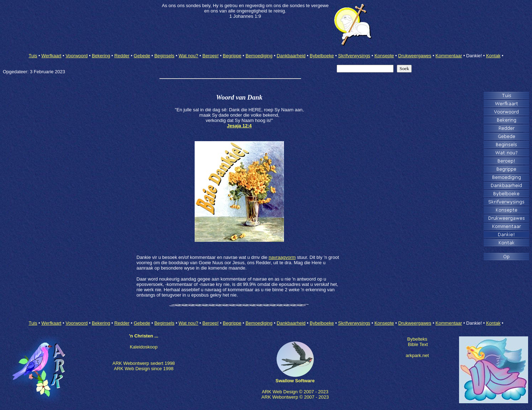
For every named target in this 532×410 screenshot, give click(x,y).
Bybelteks (417, 339)
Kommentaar (449, 56)
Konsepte (384, 56)
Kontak (493, 56)
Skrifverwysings (354, 56)
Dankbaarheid (291, 56)
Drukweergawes (415, 56)
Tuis (33, 56)
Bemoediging (259, 56)
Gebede (142, 56)
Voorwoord (77, 56)
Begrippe (232, 56)
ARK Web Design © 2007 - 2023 (295, 392)
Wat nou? (188, 56)
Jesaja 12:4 (239, 126)
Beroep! (211, 56)
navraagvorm (282, 257)
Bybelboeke (322, 56)
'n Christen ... (144, 336)
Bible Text (418, 344)
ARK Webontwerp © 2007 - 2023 (295, 397)
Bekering (101, 56)
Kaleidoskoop (144, 347)
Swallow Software (295, 381)
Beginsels (164, 56)
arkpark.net (417, 355)
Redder (122, 56)
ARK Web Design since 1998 (144, 369)
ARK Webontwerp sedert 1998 (144, 363)
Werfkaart (51, 56)
